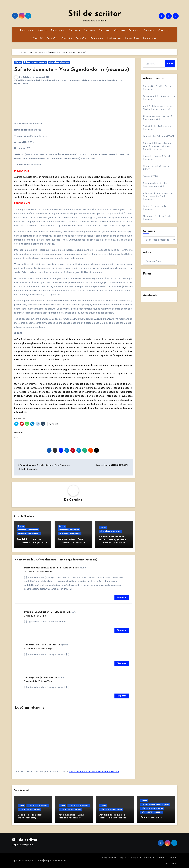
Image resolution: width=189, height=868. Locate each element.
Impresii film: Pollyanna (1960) (158, 136)
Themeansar (61, 860)
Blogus (48, 860)
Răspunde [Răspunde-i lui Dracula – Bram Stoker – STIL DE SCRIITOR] (122, 630)
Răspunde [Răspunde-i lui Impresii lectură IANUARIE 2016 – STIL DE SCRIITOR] (122, 597)
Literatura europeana (35, 62)
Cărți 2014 (81, 38)
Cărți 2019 (149, 31)
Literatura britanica (28, 530)
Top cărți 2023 (150, 176)
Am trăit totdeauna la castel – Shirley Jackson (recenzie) (112, 540)
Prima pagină (27, 31)
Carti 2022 (105, 31)
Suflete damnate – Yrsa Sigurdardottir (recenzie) (73, 70)
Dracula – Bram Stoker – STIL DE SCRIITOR (47, 611)
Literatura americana (110, 531)
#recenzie (93, 80)
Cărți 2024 (74, 31)
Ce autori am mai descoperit (155, 804)
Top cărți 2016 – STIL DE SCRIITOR (42, 644)
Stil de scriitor (95, 14)
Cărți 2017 (38, 38)
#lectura (47, 80)
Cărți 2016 (52, 38)
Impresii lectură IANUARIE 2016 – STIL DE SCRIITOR (52, 567)
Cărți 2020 (134, 31)
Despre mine (97, 38)
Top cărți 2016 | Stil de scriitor (41, 677)
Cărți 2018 (164, 31)
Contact (161, 857)
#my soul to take (80, 80)
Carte (18, 62)
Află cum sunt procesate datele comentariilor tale (94, 771)
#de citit (38, 80)
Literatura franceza (152, 811)
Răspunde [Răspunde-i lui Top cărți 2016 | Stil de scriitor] (122, 695)
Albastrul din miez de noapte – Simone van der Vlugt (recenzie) (159, 196)
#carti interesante (24, 80)
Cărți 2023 (89, 31)
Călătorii (43, 31)
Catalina (27, 77)
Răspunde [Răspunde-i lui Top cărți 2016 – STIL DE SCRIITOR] (122, 662)
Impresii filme (132, 38)
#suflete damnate (107, 80)
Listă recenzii (114, 38)
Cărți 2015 (67, 38)
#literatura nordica (62, 80)
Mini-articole (150, 38)
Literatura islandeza (59, 62)
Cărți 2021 (119, 31)
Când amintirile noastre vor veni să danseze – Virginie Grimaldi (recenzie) (157, 146)
